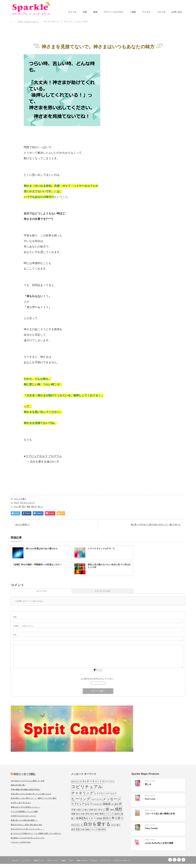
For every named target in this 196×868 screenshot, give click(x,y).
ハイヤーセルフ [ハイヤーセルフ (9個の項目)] (110, 794)
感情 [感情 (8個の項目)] (112, 810)
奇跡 (28, 507)
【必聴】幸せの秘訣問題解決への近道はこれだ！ (37, 564)
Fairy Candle (151, 828)
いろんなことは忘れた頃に (21, 842)
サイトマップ (105, 860)
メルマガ (161, 12)
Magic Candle (150, 781)
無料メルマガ (82, 860)
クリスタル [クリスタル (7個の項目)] (110, 781)
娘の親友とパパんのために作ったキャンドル (28, 838)
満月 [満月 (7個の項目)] (92, 814)
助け (24, 507)
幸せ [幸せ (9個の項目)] (100, 810)
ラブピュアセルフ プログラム (44, 456)
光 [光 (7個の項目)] (112, 804)
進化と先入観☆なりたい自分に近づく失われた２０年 (109, 566)
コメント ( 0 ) (41, 591)
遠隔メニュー (39, 860)
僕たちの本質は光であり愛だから (42, 549)
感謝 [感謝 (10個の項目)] (73, 814)
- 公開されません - (24, 626)
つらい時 (17, 507)
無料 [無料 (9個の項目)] (97, 814)
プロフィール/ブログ (113, 12)
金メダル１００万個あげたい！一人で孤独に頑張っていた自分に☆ (36, 833)
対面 (85, 12)
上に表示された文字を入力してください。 (98, 679)
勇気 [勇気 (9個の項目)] (116, 804)
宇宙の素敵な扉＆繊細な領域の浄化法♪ (25, 789)
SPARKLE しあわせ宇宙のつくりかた (170, 866)
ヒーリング (26, 860)
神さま (34, 507)
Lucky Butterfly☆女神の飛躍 (159, 843)
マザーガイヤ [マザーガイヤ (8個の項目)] (96, 800)
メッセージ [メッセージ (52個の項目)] (112, 799)
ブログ (16, 503)
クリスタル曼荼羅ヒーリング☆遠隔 (24, 811)
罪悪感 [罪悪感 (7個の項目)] (99, 819)
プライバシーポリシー (122, 860)
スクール (72, 12)
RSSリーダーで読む (25, 774)
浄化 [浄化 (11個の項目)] (87, 814)
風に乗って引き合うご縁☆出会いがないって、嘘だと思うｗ (156, 524)
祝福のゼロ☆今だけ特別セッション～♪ (25, 807)
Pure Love (150, 799)
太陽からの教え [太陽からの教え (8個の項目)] (82, 810)
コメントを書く (20, 499)
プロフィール (52, 860)
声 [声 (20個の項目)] (120, 804)
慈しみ (148, 784)
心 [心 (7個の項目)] (104, 810)
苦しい (41, 507)
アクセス (146, 12)
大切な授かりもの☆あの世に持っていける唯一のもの (31, 794)
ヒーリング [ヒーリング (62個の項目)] (81, 799)
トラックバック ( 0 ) (103, 591)
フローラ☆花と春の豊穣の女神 (160, 814)
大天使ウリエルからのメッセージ (23, 816)
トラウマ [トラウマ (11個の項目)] (98, 793)
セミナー (16, 860)
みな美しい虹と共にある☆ (21, 803)
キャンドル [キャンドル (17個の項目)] (98, 781)
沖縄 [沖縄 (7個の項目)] (83, 814)
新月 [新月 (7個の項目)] (78, 814)
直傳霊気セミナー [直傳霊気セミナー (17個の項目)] (86, 818)
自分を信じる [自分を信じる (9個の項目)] (77, 825)
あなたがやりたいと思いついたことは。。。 (28, 829)
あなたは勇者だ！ (23, 524)
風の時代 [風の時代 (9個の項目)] (102, 830)
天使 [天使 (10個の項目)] (73, 810)
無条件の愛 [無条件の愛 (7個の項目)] (119, 814)
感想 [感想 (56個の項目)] (118, 809)
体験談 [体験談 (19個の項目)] (107, 804)
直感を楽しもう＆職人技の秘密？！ (24, 820)
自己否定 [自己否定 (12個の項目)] (76, 829)
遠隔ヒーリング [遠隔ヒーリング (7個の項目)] (91, 830)
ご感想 (133, 12)
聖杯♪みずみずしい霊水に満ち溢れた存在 (26, 825)
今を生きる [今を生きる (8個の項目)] (97, 804)
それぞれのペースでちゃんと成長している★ (28, 781)
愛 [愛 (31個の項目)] (107, 809)
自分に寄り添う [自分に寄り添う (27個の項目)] (113, 818)
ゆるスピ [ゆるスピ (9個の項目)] (75, 781)
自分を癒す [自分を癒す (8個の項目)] (116, 825)
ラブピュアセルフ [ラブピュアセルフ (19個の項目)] (82, 804)
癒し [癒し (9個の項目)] (73, 819)
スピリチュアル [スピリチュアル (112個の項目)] (87, 787)
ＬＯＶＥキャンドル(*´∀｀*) (101, 549)
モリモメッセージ (27, 503)
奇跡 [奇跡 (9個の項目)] (91, 810)
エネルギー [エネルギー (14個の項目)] (86, 781)
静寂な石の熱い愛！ (18, 785)
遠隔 (95, 12)
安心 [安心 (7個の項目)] (96, 810)
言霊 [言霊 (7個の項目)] (83, 830)
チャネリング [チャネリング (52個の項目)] (82, 793)
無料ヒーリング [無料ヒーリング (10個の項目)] (106, 814)
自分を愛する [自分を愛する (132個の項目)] (97, 824)
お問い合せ (177, 12)
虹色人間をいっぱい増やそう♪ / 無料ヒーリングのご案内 (34, 798)
